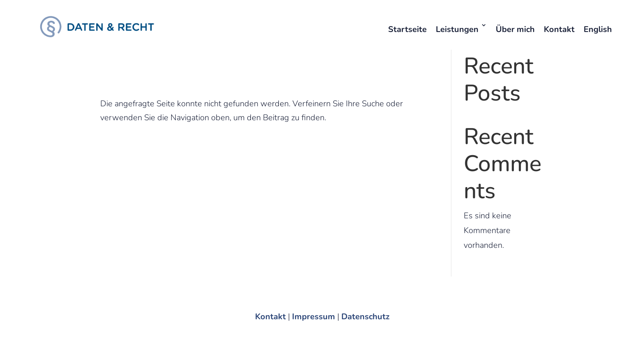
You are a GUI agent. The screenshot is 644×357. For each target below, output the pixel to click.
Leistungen (457, 29)
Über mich (515, 29)
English (598, 29)
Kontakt (559, 29)
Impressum (314, 317)
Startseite (407, 29)
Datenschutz (365, 317)
